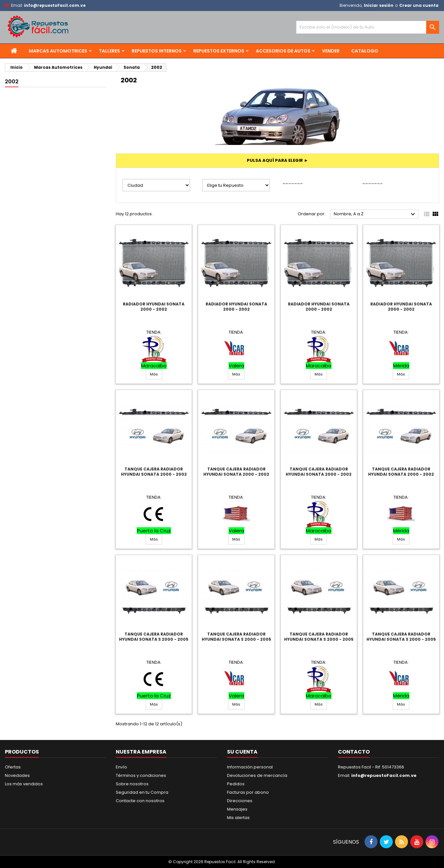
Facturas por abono (248, 792)
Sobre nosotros (132, 784)
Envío (121, 767)
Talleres (109, 51)
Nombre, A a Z (375, 214)
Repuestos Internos (157, 51)
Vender (331, 51)
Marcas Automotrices (58, 51)
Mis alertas (238, 818)
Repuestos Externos (219, 51)
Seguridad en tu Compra (142, 792)
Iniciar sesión (379, 5)
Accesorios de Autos (283, 51)
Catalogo (365, 51)
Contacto (354, 752)
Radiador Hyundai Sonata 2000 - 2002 (154, 307)
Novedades (17, 775)
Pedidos (236, 784)
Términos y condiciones (141, 775)
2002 (12, 82)
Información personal (250, 767)
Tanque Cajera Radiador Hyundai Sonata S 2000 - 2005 (154, 637)
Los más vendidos (24, 784)
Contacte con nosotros (140, 801)
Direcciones (240, 801)
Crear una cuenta (419, 5)
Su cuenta (242, 752)
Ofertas (13, 767)
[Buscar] (368, 27)
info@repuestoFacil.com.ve (55, 5)
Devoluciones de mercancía (257, 775)
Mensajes (237, 809)
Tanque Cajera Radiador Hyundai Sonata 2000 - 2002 (154, 472)
